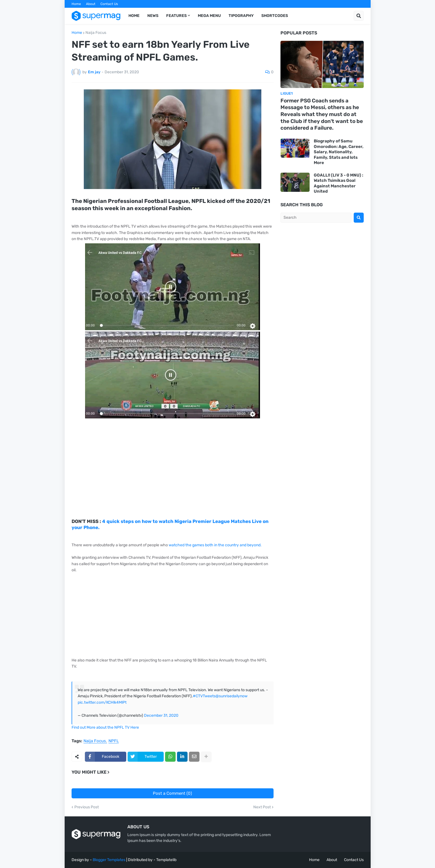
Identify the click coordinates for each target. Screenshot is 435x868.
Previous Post (87, 807)
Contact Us (109, 4)
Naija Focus (96, 33)
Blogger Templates (109, 860)
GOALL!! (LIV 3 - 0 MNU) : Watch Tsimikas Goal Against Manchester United (338, 183)
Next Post (262, 807)
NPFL (114, 741)
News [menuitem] (153, 16)
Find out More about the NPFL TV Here (105, 727)
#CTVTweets (204, 696)
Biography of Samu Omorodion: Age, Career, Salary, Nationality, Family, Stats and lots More (339, 152)
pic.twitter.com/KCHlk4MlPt (102, 702)
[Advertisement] (173, 479)
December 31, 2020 (161, 715)
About (91, 4)
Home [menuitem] (134, 16)
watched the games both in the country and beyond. (216, 545)
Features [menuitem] (176, 16)
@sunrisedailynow (232, 696)
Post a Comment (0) (172, 793)
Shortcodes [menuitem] (275, 16)
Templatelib (166, 860)
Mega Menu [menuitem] (209, 16)
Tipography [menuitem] (241, 16)
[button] (359, 16)
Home (76, 4)
